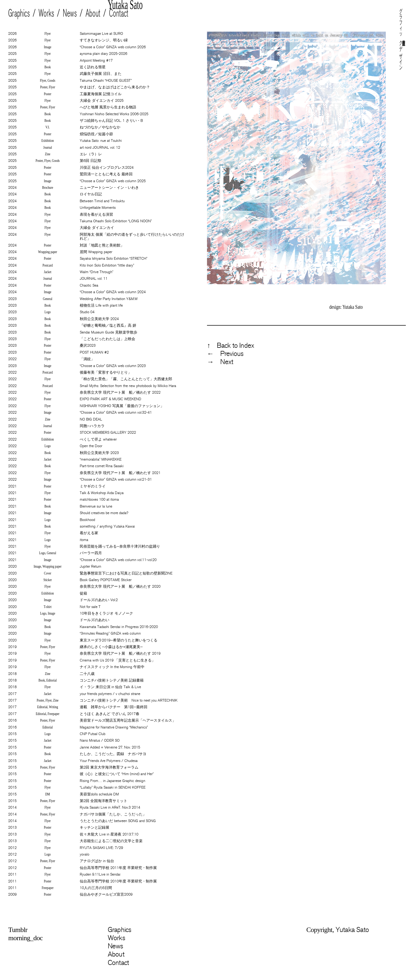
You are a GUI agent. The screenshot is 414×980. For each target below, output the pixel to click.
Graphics (19, 13)
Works (46, 13)
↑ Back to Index (230, 346)
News (70, 13)
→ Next (220, 362)
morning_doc (25, 938)
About (93, 13)
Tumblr (18, 930)
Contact (119, 13)
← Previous (225, 354)
